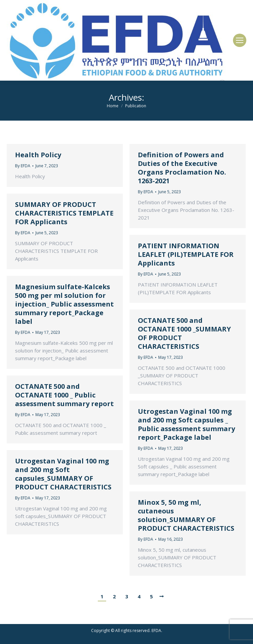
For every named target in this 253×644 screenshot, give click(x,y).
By (23, 166)
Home (113, 106)
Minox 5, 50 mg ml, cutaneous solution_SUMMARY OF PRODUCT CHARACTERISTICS (186, 515)
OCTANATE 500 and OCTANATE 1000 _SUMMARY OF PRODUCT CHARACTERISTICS (184, 333)
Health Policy (38, 155)
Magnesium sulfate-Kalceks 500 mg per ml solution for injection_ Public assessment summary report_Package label (64, 304)
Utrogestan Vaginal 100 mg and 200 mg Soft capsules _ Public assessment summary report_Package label (186, 424)
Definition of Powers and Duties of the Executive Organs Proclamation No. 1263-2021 (182, 168)
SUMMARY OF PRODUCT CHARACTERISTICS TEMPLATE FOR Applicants (64, 213)
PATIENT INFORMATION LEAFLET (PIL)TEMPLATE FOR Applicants (186, 255)
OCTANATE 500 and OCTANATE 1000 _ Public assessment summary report (64, 395)
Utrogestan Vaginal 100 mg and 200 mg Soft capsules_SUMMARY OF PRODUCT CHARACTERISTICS (63, 474)
